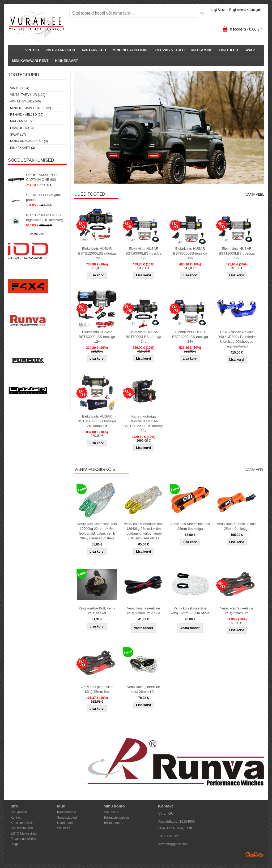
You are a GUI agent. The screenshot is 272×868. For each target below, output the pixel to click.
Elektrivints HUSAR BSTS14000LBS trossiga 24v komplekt (97, 421)
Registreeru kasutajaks (246, 10)
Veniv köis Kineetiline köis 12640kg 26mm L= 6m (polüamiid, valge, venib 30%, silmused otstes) (144, 531)
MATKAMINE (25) (23, 121)
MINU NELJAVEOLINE (131, 50)
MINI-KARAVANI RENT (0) (29, 141)
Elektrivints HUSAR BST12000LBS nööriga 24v (144, 337)
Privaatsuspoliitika (23, 839)
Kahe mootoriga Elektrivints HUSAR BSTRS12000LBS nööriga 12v (144, 424)
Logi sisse (218, 10)
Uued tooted (66, 823)
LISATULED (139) (23, 128)
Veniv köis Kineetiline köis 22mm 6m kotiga (190, 526)
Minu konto (111, 812)
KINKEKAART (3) (23, 148)
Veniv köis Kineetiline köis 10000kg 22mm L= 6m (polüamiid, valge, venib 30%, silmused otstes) (97, 531)
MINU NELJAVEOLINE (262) (31, 108)
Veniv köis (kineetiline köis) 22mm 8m (237, 611)
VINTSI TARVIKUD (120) (28, 95)
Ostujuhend (19, 812)
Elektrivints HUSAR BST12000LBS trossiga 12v (237, 253)
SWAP (250, 50)
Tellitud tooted (113, 823)
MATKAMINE (202, 50)
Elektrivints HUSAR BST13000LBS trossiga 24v (190, 337)
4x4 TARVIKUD (94, 50)
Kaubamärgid (67, 812)
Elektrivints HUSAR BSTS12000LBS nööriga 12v (97, 253)
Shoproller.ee (255, 855)
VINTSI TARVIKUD (60, 50)
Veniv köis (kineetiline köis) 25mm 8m (97, 689)
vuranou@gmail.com (173, 844)
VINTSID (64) (20, 88)
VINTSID (32, 50)
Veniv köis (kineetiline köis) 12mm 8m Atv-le (144, 611)
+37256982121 (169, 836)
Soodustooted (67, 818)
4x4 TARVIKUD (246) (25, 101)
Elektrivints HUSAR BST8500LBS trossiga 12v (190, 253)
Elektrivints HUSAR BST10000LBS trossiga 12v (144, 253)
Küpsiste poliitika (22, 823)
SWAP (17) (18, 135)
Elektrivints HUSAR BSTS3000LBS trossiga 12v (97, 337)
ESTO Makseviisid (24, 833)
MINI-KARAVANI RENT (30, 61)
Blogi (14, 844)
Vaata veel (37, 234)
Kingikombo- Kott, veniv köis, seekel (97, 611)
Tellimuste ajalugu (116, 818)
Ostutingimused (22, 828)
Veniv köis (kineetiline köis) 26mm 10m (143, 689)
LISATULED (228, 50)
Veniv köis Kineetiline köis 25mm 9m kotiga (237, 526)
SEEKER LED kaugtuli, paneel (44, 197)
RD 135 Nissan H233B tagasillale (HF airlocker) (45, 218)
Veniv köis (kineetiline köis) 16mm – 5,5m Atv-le (190, 611)
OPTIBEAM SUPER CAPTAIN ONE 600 (41, 177)
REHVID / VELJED (170, 50)
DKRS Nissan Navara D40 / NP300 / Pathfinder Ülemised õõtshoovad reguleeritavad (237, 339)
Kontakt (16, 818)
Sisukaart (64, 828)
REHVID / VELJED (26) (27, 115)
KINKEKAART (66, 61)
